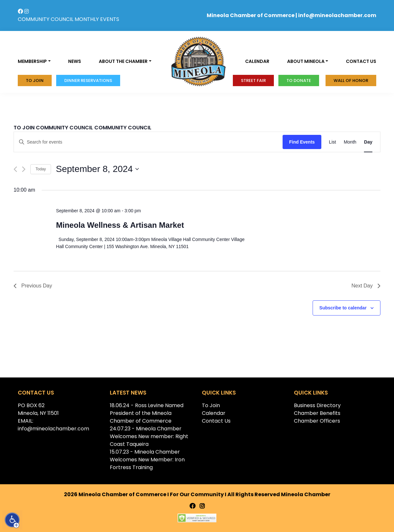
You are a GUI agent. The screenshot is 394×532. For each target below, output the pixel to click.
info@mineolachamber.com (337, 15)
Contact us (361, 61)
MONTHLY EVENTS (97, 19)
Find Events (302, 142)
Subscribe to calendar (343, 308)
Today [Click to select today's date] (41, 169)
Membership (32, 61)
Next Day (366, 286)
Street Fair (253, 80)
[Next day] (24, 169)
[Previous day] (15, 169)
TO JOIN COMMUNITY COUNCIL (53, 128)
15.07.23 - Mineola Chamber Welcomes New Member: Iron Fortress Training (147, 460)
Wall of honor (351, 80)
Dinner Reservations (88, 80)
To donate (299, 80)
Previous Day (33, 286)
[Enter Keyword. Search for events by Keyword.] (148, 142)
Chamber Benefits (317, 413)
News (75, 61)
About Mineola (306, 61)
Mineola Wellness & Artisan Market (120, 225)
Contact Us (216, 421)
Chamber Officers (317, 421)
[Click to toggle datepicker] (97, 169)
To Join (35, 80)
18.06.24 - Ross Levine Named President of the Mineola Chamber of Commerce (147, 413)
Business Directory (317, 405)
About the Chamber (123, 61)
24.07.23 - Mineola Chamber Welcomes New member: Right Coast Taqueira (149, 436)
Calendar (257, 61)
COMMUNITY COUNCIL (46, 19)
